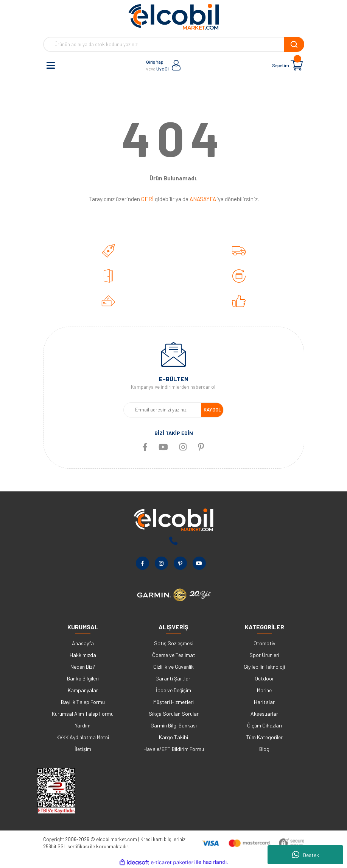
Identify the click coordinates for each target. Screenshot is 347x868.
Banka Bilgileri (83, 678)
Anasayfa (83, 643)
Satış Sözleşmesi (174, 643)
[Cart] (297, 65)
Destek (306, 855)
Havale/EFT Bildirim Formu (174, 749)
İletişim (83, 749)
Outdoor (264, 678)
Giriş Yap (155, 62)
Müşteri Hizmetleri (173, 702)
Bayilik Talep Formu (83, 702)
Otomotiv (265, 643)
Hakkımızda (83, 655)
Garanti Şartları (173, 678)
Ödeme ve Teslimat (174, 655)
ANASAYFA (203, 199)
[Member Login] (176, 65)
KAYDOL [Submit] (212, 410)
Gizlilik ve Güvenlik (173, 667)
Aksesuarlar (264, 714)
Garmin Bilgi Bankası (174, 725)
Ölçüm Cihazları (265, 725)
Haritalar (264, 702)
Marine (264, 690)
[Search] (174, 44)
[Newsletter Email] (163, 410)
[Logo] (174, 17)
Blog (264, 749)
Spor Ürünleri (264, 655)
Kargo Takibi (173, 737)
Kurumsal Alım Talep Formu (83, 714)
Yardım (83, 725)
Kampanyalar (83, 690)
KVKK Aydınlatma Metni (83, 737)
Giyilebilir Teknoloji (264, 667)
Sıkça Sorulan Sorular (174, 714)
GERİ (147, 199)
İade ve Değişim (173, 690)
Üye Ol (163, 69)
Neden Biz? (83, 667)
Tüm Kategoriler (265, 737)
